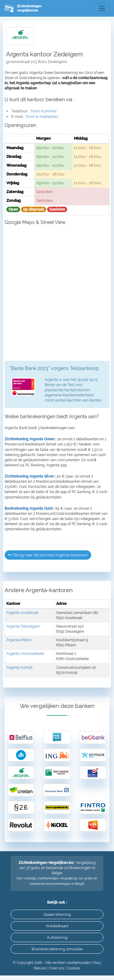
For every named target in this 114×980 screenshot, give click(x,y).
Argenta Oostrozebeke (25, 654)
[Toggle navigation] (102, 8)
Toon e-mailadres (42, 117)
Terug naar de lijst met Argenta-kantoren (48, 555)
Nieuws (40, 968)
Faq (96, 963)
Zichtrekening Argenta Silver (29, 476)
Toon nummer (44, 111)
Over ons (57, 968)
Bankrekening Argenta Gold (29, 508)
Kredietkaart (57, 926)
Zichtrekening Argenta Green (29, 439)
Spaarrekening (57, 914)
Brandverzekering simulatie (57, 949)
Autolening (57, 937)
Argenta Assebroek (22, 613)
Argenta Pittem (19, 640)
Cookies (74, 968)
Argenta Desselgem (23, 626)
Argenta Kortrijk (19, 668)
